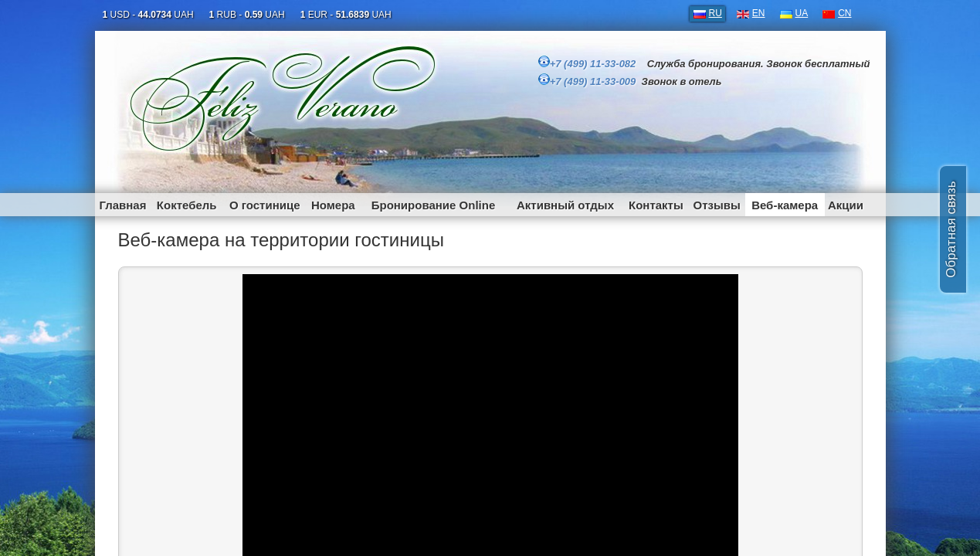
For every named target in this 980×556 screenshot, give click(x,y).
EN (759, 13)
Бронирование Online (434, 205)
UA (802, 13)
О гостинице (265, 205)
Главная (122, 205)
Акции (846, 205)
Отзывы (717, 205)
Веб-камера (785, 205)
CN (844, 13)
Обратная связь (951, 229)
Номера (333, 205)
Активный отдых (565, 205)
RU (716, 13)
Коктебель (187, 205)
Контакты (656, 205)
